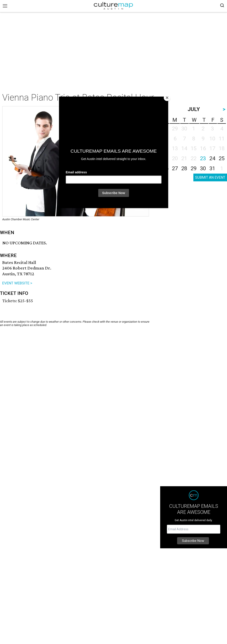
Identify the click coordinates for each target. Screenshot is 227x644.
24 (212, 158)
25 (222, 158)
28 (184, 168)
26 (166, 168)
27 (175, 168)
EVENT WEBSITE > (17, 283)
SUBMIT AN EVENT (210, 177)
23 (203, 158)
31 (212, 168)
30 (203, 168)
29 (194, 168)
